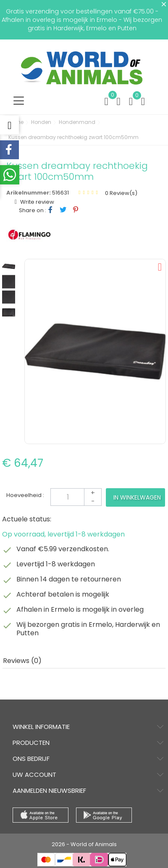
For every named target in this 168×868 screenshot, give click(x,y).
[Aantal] (76, 497)
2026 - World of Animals (84, 844)
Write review (37, 202)
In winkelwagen (137, 497)
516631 (60, 193)
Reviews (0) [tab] (22, 661)
